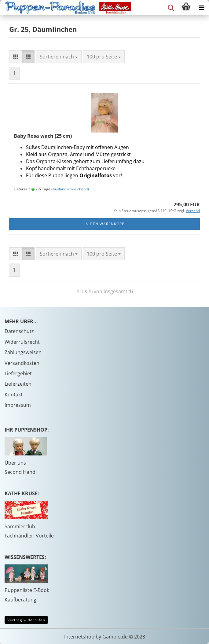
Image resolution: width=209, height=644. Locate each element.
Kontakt (14, 395)
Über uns (15, 463)
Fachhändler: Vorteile (29, 536)
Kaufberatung (20, 600)
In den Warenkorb (105, 224)
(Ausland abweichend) (70, 189)
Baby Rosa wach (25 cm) (43, 136)
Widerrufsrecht (22, 342)
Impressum (18, 405)
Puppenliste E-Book (27, 590)
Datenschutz (19, 331)
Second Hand (20, 472)
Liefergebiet (18, 373)
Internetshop (79, 637)
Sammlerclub (20, 526)
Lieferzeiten (18, 384)
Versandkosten (22, 363)
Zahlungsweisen (23, 352)
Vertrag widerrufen (26, 620)
